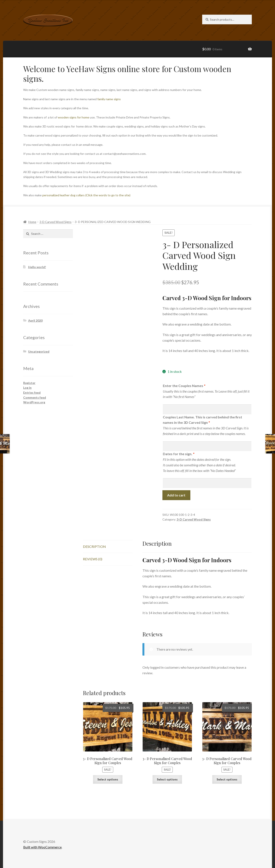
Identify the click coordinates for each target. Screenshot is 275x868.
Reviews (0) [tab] (93, 559)
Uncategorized (39, 351)
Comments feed (35, 397)
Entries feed (32, 393)
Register (29, 383)
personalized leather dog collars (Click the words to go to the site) (87, 195)
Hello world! (37, 267)
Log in (27, 388)
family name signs (109, 99)
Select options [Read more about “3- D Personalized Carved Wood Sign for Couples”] (108, 779)
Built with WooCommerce (42, 847)
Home (32, 222)
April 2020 (35, 320)
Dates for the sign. (179, 454)
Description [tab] (94, 546)
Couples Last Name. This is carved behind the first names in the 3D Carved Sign (202, 420)
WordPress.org (34, 402)
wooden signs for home (73, 117)
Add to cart (176, 495)
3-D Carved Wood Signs (56, 222)
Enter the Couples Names (184, 386)
